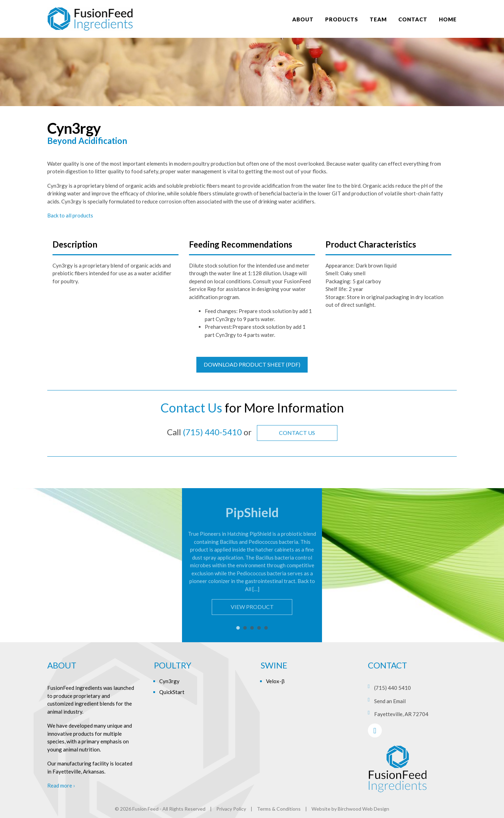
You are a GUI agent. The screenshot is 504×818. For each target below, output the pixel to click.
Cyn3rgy (169, 681)
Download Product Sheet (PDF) (252, 364)
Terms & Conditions (279, 809)
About (303, 19)
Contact (413, 19)
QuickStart (172, 692)
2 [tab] (245, 628)
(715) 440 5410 (393, 688)
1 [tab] (238, 628)
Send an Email (390, 701)
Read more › (61, 785)
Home (448, 19)
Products (342, 19)
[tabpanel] (252, 560)
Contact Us (297, 433)
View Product (252, 607)
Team (378, 19)
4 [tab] (259, 628)
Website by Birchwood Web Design (350, 809)
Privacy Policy (231, 809)
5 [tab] (266, 628)
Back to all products (70, 215)
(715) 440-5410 (212, 432)
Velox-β (275, 681)
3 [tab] (252, 628)
